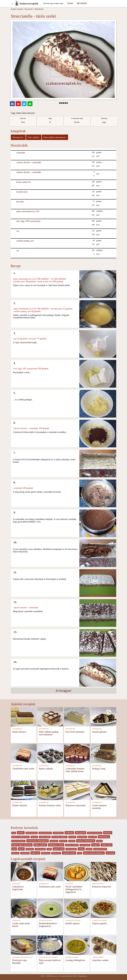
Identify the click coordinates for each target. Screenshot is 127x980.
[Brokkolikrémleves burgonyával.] (50, 908)
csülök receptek (45, 837)
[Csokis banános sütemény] (103, 790)
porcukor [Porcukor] (20, 202)
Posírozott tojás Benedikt (20, 961)
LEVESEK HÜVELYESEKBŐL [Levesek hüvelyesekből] (48, 957)
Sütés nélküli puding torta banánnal (49, 733)
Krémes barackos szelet (50, 805)
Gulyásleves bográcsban (18, 888)
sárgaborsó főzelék (100, 849)
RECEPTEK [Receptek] (82, 3)
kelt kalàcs (54, 841)
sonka (81, 849)
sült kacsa (15, 853)
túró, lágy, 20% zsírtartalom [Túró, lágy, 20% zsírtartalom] (28, 221)
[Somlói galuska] (103, 717)
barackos (34, 837)
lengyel (95, 845)
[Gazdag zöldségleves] (77, 945)
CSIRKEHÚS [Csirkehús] (16, 920)
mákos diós (107, 845)
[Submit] (70, 3)
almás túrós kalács (45, 833)
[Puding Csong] (103, 753)
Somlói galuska (99, 732)
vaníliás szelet (69, 853)
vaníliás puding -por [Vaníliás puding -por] (25, 241)
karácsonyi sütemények (38, 841)
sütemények (25, 853)
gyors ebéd (93, 837)
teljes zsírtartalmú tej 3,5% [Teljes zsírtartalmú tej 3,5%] (28, 211)
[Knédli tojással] (77, 908)
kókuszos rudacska (72, 845)
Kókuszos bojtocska (101, 887)
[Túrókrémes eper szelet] (24, 753)
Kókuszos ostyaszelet (76, 805)
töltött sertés (56, 853)
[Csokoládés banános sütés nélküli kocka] (77, 753)
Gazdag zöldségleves (75, 960)
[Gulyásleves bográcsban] (24, 871)
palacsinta (30, 849)
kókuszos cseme (56, 845)
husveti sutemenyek (18, 841)
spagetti (89, 849)
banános (108, 833)
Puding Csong (99, 769)
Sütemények (39, 9)
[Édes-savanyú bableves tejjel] (50, 945)
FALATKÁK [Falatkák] (69, 884)
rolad (49, 849)
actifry (21, 833)
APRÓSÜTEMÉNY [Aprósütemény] (98, 884)
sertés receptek (71, 849)
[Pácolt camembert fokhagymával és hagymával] (77, 871)
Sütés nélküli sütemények (55, 137)
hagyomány (104, 837)
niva (14, 849)
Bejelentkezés (83, 976)
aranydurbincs (58, 833)
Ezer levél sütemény (75, 732)
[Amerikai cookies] (103, 945)
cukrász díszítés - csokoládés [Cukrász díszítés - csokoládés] (29, 162)
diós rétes (72, 837)
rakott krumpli (40, 849)
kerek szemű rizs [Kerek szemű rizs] (24, 182)
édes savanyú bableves (94, 853)
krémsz (99, 841)
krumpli (72, 841)
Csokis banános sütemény (99, 807)
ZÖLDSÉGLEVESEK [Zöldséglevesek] (45, 920)
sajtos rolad (59, 849)
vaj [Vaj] (18, 231)
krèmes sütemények (86, 841)
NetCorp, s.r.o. (54, 976)
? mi (14, 833)
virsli (80, 853)
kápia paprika (40, 845)
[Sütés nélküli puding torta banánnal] (50, 717)
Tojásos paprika (99, 923)
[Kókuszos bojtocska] (103, 871)
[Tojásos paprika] (103, 908)
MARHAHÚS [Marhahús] (16, 884)
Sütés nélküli (34, 137)
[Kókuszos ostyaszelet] (77, 790)
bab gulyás (81, 833)
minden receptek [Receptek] (17, 9)
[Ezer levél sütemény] (77, 717)
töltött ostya (46, 853)
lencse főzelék (85, 845)
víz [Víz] (18, 251)
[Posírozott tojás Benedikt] (24, 945)
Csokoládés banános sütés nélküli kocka (75, 770)
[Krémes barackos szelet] (50, 790)
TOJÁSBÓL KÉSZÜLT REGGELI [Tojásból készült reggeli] (22, 957)
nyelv (21, 849)
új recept (110, 853)
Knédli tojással (72, 923)
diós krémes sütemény (59, 837)
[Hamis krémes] (24, 717)
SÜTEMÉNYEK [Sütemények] (17, 729)
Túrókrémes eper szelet (23, 769)
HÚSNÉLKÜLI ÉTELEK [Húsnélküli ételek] (73, 920)
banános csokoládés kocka (20, 837)
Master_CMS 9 (72, 976)
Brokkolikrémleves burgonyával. (48, 925)
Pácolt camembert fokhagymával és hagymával (74, 889)
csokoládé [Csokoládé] (21, 153)
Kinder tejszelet (20, 805)
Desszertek (29, 9)
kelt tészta (63, 841)
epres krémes (82, 837)
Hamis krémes (19, 732)
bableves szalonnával (95, 833)
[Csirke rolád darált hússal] (24, 908)
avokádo (69, 833)
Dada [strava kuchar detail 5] (23, 122)
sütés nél (35, 853)
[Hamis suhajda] (50, 753)
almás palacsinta (32, 833)
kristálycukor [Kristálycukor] (22, 192)
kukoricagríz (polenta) (22, 845)
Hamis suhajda (46, 769)
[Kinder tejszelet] (24, 790)
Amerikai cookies (100, 960)
